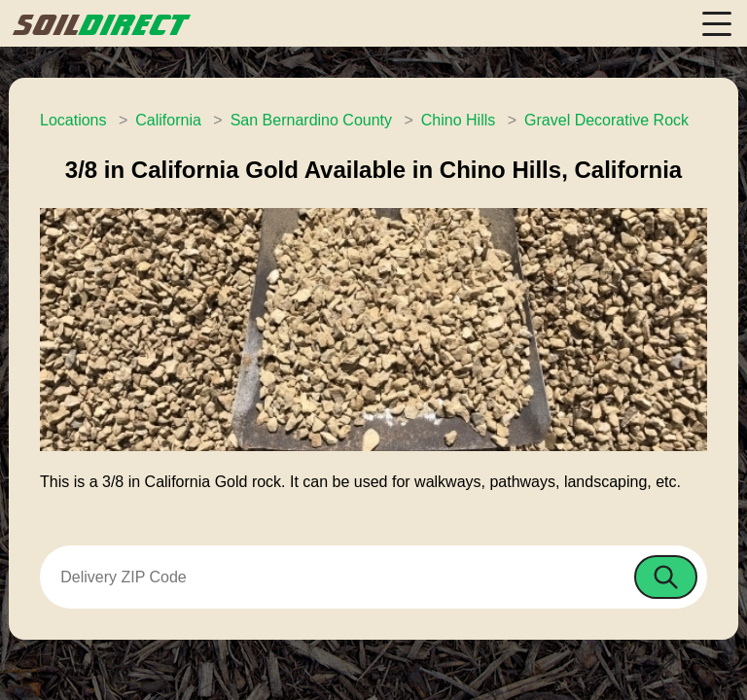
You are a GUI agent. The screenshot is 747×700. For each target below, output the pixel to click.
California (168, 120)
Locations (73, 120)
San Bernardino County (311, 120)
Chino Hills (458, 120)
